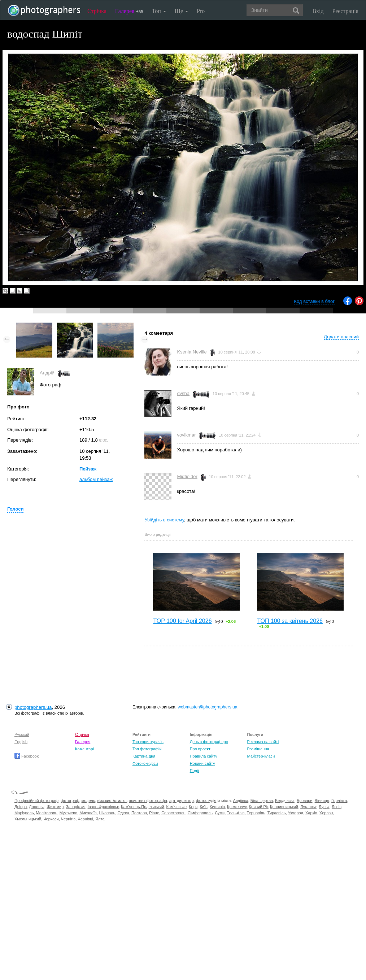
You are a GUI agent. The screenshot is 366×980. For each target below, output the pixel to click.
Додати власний (341, 337)
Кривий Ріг (258, 807)
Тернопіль (256, 813)
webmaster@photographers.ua (207, 707)
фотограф (70, 801)
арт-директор (182, 801)
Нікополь (107, 813)
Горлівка (339, 801)
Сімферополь (200, 813)
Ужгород (296, 813)
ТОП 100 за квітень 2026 (290, 621)
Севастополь (173, 813)
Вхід (318, 11)
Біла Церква (262, 801)
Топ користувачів (148, 742)
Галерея (129, 11)
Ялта (100, 819)
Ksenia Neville (192, 352)
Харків (311, 813)
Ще (181, 11)
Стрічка (97, 11)
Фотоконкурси (145, 763)
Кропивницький (284, 807)
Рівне (154, 813)
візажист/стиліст (112, 801)
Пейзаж (88, 469)
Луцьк (324, 807)
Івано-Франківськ (103, 807)
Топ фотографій (147, 749)
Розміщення (258, 749)
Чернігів (68, 819)
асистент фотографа (148, 801)
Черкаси (51, 819)
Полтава (139, 813)
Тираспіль (277, 813)
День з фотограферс (209, 742)
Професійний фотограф (36, 801)
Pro (201, 11)
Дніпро (21, 807)
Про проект (200, 749)
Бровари (305, 801)
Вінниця (322, 801)
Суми (220, 813)
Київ (203, 807)
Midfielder (187, 476)
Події (195, 771)
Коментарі (84, 749)
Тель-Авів (236, 813)
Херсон (326, 813)
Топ (159, 11)
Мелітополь (47, 813)
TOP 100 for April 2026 (182, 621)
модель (88, 801)
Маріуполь (24, 813)
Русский (22, 734)
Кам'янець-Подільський (142, 807)
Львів (337, 807)
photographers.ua (33, 707)
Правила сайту (204, 756)
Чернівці (85, 819)
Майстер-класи (261, 756)
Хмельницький (28, 819)
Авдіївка (241, 801)
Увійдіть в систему (164, 520)
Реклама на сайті (263, 742)
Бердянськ (285, 801)
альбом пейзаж (96, 479)
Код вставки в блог (314, 301)
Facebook (27, 756)
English (21, 742)
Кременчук (237, 807)
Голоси (15, 509)
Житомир (55, 807)
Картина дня (144, 756)
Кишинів (217, 807)
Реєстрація (345, 11)
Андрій (47, 373)
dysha (183, 393)
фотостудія (206, 801)
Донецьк (37, 807)
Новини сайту (202, 763)
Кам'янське (177, 807)
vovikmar (186, 435)
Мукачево (68, 813)
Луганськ (308, 807)
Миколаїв (88, 813)
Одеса (123, 813)
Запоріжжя (75, 807)
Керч (193, 807)
